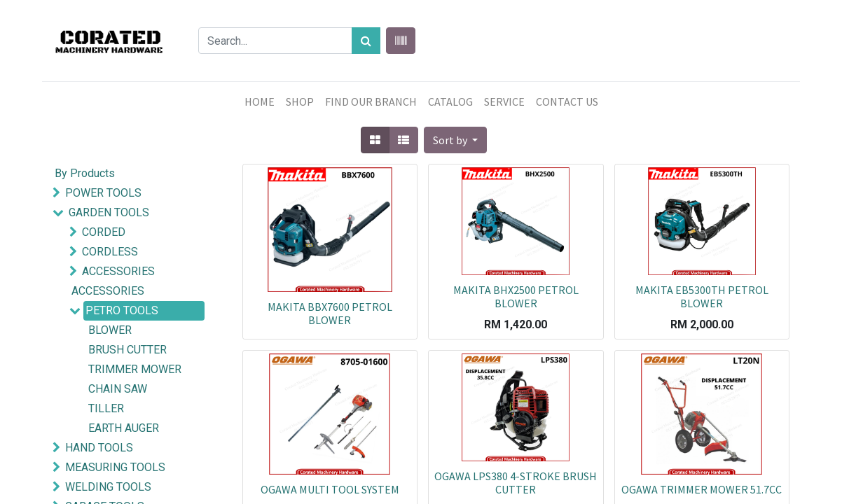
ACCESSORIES (118, 271)
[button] (455, 140)
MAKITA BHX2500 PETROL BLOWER (516, 296)
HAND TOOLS (99, 448)
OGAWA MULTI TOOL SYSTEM (330, 489)
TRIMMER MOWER (135, 369)
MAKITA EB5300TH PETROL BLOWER (702, 296)
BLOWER (110, 330)
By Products (85, 173)
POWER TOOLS (103, 193)
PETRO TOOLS (122, 310)
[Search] (366, 41)
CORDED (104, 232)
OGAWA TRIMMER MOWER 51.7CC (702, 489)
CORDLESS (110, 252)
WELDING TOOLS (108, 487)
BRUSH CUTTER (127, 350)
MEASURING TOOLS (115, 467)
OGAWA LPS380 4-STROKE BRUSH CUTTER (516, 483)
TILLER (106, 408)
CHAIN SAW (118, 389)
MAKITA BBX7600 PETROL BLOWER (330, 313)
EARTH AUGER (124, 428)
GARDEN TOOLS (109, 212)
